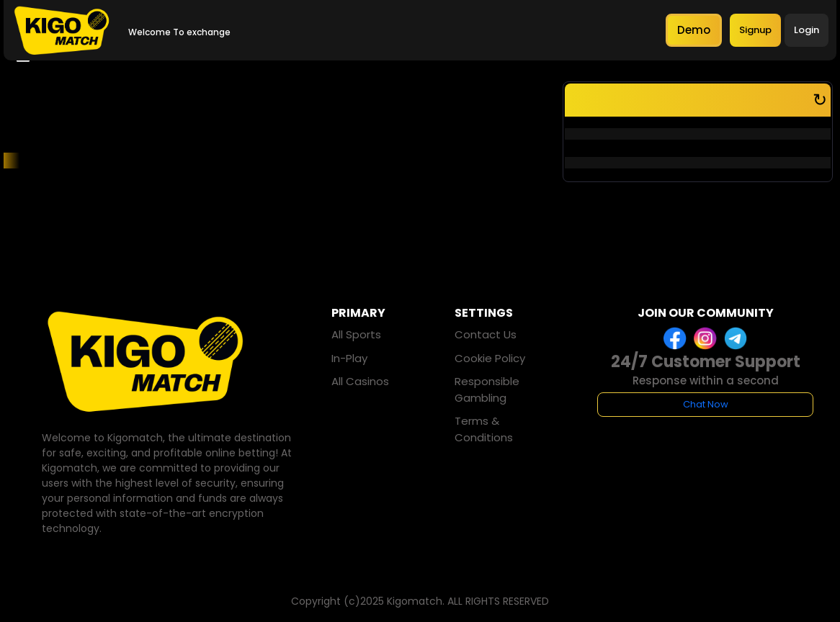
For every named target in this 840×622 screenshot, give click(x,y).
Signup (755, 30)
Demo (694, 30)
